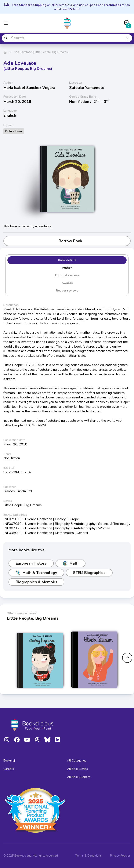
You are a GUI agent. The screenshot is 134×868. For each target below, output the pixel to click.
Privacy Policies (120, 856)
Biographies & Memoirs (36, 582)
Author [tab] (67, 268)
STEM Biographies (89, 573)
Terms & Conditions (88, 856)
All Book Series (77, 769)
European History (31, 563)
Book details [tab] (67, 260)
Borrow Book (67, 241)
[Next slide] (127, 658)
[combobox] (67, 38)
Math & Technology (36, 573)
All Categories (77, 761)
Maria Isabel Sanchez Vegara (29, 88)
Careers (9, 769)
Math (70, 563)
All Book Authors (79, 777)
